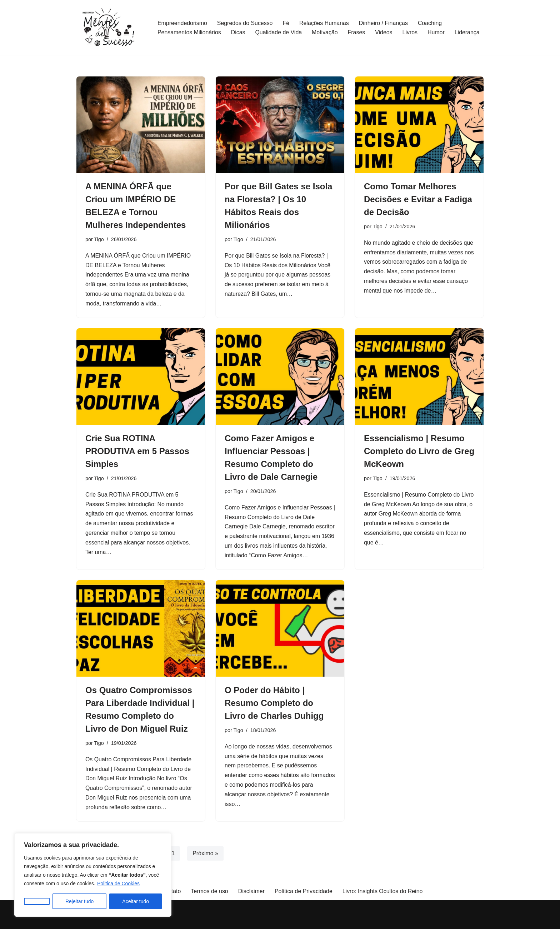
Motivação (326, 32)
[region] (93, 875)
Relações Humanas (325, 23)
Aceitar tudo (136, 901)
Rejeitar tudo (79, 901)
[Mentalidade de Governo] (111, 28)
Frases (357, 32)
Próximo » (206, 855)
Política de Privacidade (304, 893)
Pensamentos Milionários (189, 32)
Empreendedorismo (182, 23)
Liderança (468, 32)
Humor (437, 32)
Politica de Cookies (118, 883)
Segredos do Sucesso (246, 23)
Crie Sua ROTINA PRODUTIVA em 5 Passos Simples (137, 452)
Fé (287, 23)
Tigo (99, 239)
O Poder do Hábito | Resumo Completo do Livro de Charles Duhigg (274, 704)
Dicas (239, 32)
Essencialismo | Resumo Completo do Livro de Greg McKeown (419, 452)
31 (172, 855)
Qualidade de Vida (279, 32)
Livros (411, 32)
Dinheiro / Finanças (384, 23)
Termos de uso (209, 893)
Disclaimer (251, 893)
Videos (385, 32)
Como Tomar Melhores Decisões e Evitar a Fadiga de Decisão (418, 199)
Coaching (431, 23)
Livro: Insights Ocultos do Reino (383, 893)
